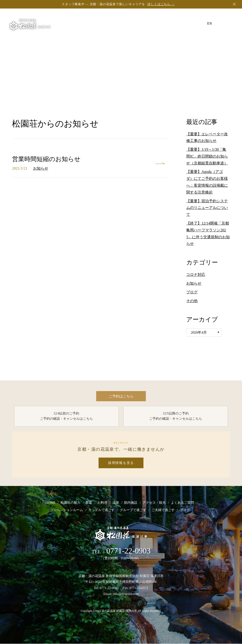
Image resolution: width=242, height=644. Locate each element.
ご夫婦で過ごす (163, 510)
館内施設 (131, 503)
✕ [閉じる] (234, 4)
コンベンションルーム (66, 510)
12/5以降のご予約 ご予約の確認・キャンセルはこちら (176, 416)
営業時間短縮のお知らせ (46, 159)
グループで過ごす (133, 510)
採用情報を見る (121, 463)
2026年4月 (199, 332)
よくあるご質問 (182, 503)
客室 (89, 503)
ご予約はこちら (121, 396)
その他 (192, 301)
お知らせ (41, 168)
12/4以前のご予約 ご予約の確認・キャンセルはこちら (66, 416)
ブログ (192, 292)
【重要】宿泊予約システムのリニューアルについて (207, 208)
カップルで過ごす (101, 510)
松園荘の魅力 (70, 503)
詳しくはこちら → (161, 4)
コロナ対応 (196, 275)
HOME (50, 503)
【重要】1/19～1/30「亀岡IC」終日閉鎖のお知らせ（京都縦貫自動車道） (207, 156)
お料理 (102, 503)
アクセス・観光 (154, 503)
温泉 (116, 503)
